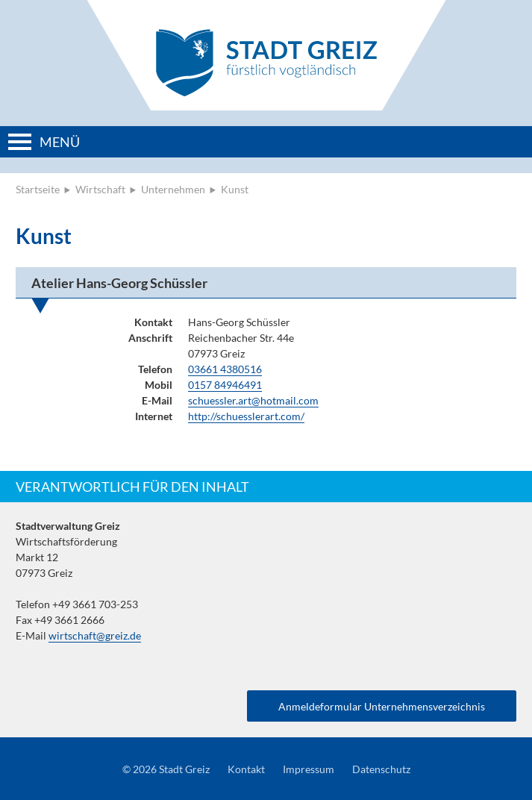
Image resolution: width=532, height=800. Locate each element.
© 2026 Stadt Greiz (166, 769)
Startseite (38, 189)
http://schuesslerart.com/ (246, 416)
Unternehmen (173, 189)
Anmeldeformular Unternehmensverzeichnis (382, 706)
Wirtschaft (100, 189)
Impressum (309, 769)
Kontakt (246, 769)
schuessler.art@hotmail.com (253, 400)
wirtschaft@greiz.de (95, 635)
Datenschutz (381, 769)
